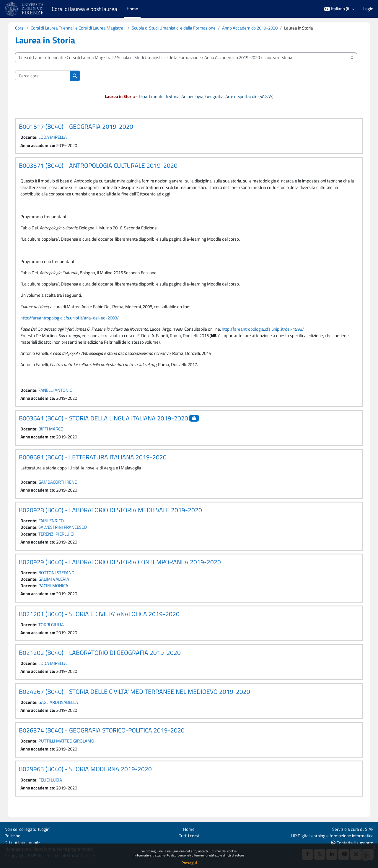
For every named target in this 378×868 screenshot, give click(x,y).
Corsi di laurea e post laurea (84, 9)
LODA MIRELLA (58, 137)
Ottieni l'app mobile (22, 842)
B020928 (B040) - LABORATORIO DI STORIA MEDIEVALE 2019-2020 (116, 513)
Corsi (26, 28)
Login (368, 9)
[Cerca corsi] (48, 76)
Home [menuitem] (132, 9)
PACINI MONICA (59, 590)
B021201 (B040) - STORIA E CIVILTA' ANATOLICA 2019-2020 (105, 618)
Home (189, 829)
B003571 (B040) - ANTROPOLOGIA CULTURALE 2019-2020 (104, 166)
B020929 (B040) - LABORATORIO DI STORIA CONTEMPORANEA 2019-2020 (126, 565)
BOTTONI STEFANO (62, 576)
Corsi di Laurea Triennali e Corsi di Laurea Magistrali (84, 28)
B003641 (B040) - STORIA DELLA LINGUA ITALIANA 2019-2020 (109, 421)
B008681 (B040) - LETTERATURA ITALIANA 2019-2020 (99, 460)
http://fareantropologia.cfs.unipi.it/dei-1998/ (269, 331)
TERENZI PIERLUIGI (62, 537)
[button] (339, 9)
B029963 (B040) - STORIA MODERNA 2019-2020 (91, 774)
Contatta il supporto (352, 842)
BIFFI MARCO (57, 432)
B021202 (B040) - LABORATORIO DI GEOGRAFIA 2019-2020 (106, 657)
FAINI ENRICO (57, 524)
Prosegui (189, 863)
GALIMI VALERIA (60, 583)
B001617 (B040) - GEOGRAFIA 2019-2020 (82, 127)
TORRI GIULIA (57, 629)
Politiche (12, 835)
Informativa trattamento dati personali (163, 855)
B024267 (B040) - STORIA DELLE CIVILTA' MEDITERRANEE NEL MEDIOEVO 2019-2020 (140, 696)
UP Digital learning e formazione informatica (332, 835)
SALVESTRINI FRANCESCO (69, 531)
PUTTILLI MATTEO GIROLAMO (72, 746)
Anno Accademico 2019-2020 (256, 28)
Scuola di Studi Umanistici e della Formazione (180, 28)
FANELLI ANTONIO (61, 393)
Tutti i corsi (189, 835)
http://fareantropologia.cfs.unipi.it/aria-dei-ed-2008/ (75, 320)
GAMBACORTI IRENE (63, 485)
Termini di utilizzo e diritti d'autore (219, 855)
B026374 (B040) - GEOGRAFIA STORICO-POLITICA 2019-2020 (108, 735)
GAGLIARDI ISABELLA (64, 707)
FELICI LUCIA (56, 785)
